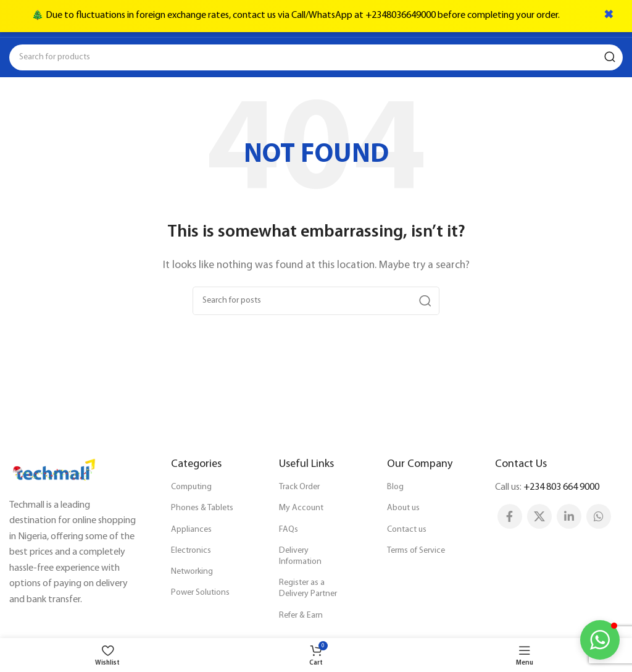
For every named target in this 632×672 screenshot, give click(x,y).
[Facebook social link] (510, 516)
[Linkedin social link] (569, 516)
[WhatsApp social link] (599, 516)
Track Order (299, 487)
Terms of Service (416, 551)
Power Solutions (200, 593)
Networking (192, 572)
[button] (600, 640)
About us (403, 508)
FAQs (289, 530)
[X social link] (539, 516)
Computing (191, 487)
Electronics (191, 551)
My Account (301, 508)
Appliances (191, 530)
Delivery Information (300, 556)
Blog (395, 487)
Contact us (407, 530)
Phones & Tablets (202, 508)
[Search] (316, 57)
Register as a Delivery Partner (308, 588)
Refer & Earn (301, 615)
